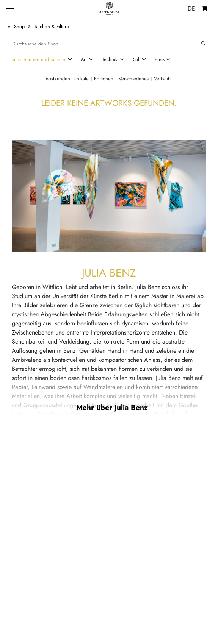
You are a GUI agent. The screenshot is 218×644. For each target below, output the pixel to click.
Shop (19, 26)
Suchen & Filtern (52, 26)
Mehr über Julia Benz (112, 407)
